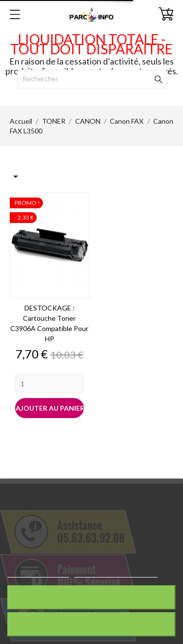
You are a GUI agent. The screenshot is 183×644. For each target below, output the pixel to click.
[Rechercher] (92, 79)
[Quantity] (50, 384)
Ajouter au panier (50, 408)
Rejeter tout (91, 597)
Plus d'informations (38, 573)
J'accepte (91, 624)
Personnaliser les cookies (116, 573)
